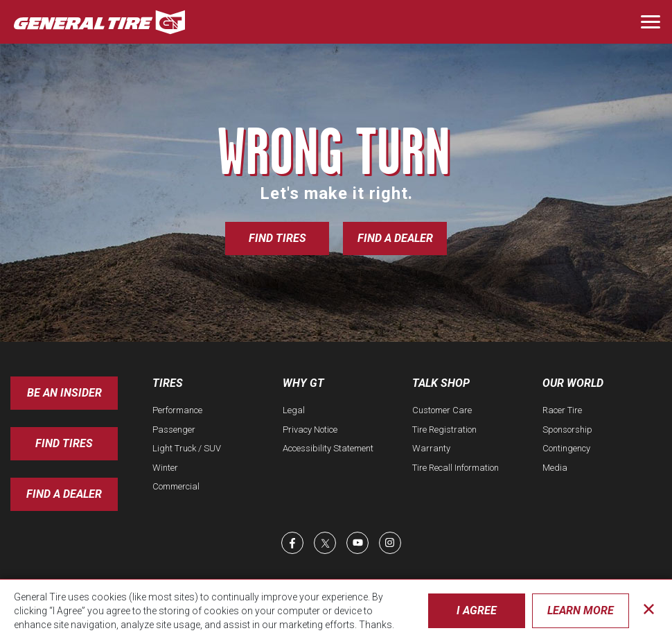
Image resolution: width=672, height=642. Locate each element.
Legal (294, 410)
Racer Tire (562, 410)
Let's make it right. (336, 193)
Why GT (303, 383)
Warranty (431, 448)
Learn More (581, 610)
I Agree (477, 610)
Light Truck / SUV (187, 448)
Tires (168, 383)
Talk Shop (441, 383)
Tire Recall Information (456, 468)
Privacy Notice (310, 430)
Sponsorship (567, 430)
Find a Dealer (395, 238)
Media (555, 468)
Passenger (174, 430)
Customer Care (442, 410)
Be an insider (64, 393)
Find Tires (277, 238)
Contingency (566, 448)
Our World (573, 383)
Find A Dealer (64, 494)
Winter (165, 468)
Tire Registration (444, 430)
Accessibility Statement (328, 448)
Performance (177, 410)
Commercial (176, 486)
